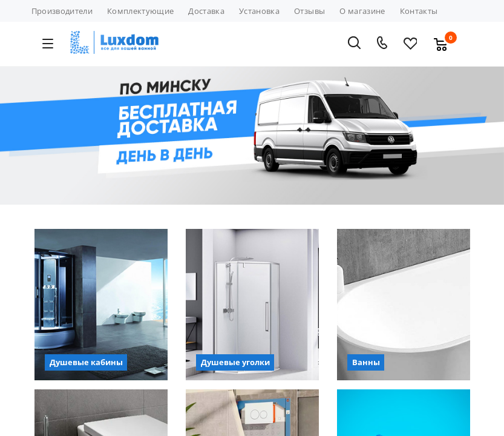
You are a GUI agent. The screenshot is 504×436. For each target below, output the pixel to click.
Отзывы (309, 11)
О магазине (362, 11)
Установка (259, 11)
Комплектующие (140, 11)
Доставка (206, 11)
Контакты (419, 11)
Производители (62, 11)
